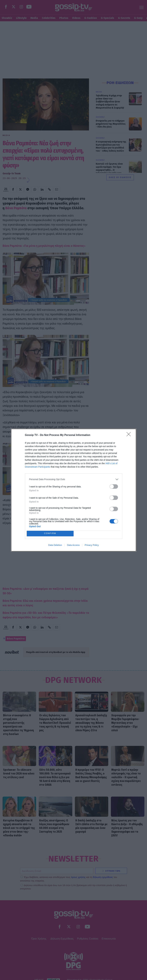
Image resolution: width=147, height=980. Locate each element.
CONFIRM (50, 533)
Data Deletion (55, 545)
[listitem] (74, 479)
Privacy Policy (92, 545)
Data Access (73, 545)
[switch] (114, 487)
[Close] (130, 435)
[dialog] (74, 490)
